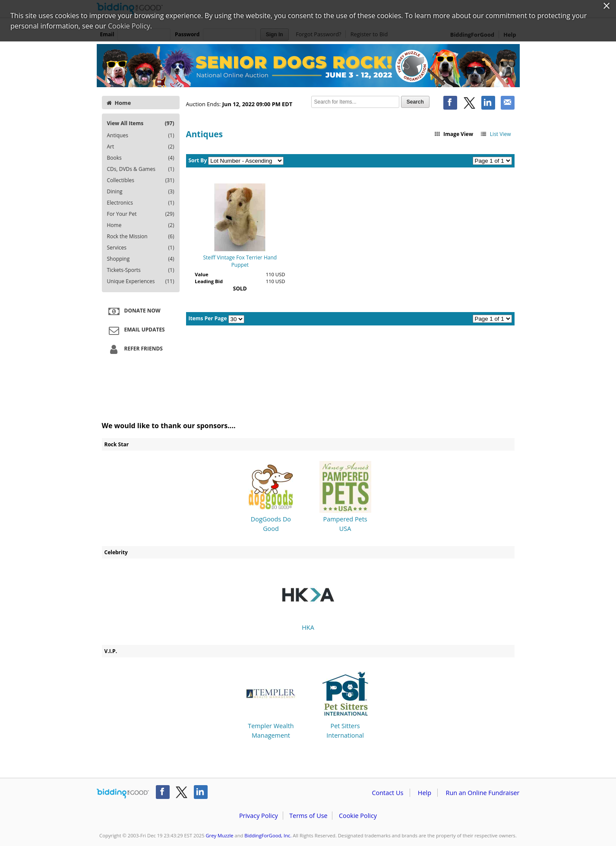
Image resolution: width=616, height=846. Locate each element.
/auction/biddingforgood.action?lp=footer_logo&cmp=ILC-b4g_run (123, 794)
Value (201, 274)
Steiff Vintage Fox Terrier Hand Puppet (240, 261)
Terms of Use (308, 816)
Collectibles (141, 180)
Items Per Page (208, 318)
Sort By (198, 160)
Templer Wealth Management (271, 704)
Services (141, 248)
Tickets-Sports (141, 270)
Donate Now (133, 311)
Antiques (141, 136)
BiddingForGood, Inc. (268, 835)
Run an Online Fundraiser (483, 793)
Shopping (141, 259)
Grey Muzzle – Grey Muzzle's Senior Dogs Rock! (308, 66)
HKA (308, 600)
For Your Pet (141, 214)
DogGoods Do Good (271, 497)
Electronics (141, 203)
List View (495, 134)
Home (119, 103)
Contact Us (388, 793)
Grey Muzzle (219, 835)
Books (141, 158)
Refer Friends (134, 349)
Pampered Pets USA (345, 497)
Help (425, 793)
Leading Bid (209, 281)
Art (141, 147)
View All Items (141, 123)
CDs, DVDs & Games (141, 169)
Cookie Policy (358, 816)
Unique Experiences (141, 281)
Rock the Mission (141, 237)
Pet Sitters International (345, 704)
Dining (141, 192)
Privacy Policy (259, 816)
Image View (453, 134)
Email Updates (136, 330)
